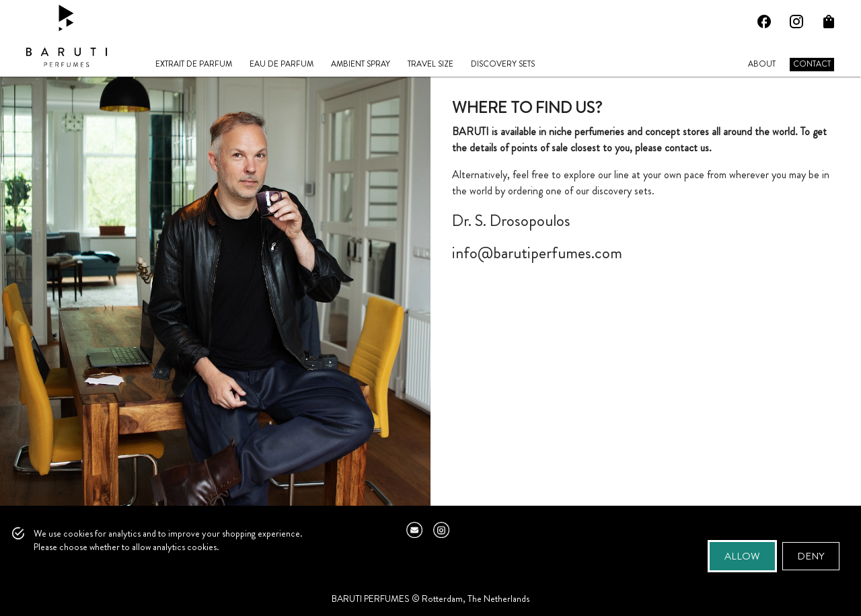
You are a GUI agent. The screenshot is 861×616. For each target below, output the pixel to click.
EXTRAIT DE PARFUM (194, 64)
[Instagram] (796, 22)
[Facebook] (764, 22)
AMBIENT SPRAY (361, 64)
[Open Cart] (829, 22)
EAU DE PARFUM (282, 64)
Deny (811, 556)
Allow (742, 556)
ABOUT (762, 64)
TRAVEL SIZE (430, 64)
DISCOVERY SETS (503, 64)
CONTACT (812, 64)
